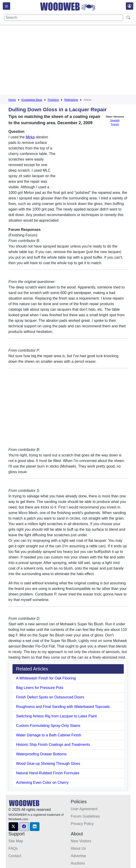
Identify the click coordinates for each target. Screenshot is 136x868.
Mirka (30, 137)
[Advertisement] (72, 60)
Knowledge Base (32, 100)
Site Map (16, 841)
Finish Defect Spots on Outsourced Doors (50, 697)
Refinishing (71, 100)
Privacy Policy (82, 824)
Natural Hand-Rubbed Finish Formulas (48, 773)
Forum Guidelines (85, 816)
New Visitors (81, 841)
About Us (79, 848)
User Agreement (84, 809)
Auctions (78, 863)
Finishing (53, 100)
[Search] (64, 18)
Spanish (115, 120)
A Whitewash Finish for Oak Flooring (46, 678)
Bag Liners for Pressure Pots (40, 688)
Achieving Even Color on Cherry (42, 783)
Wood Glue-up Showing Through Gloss (48, 764)
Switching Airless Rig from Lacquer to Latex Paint (57, 716)
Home (12, 100)
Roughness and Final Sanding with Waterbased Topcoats (63, 707)
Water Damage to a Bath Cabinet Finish (49, 735)
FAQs (13, 848)
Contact (15, 856)
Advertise (79, 856)
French (115, 124)
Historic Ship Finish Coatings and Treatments (53, 745)
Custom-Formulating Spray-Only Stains (48, 726)
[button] (13, 827)
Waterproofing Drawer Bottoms (41, 754)
